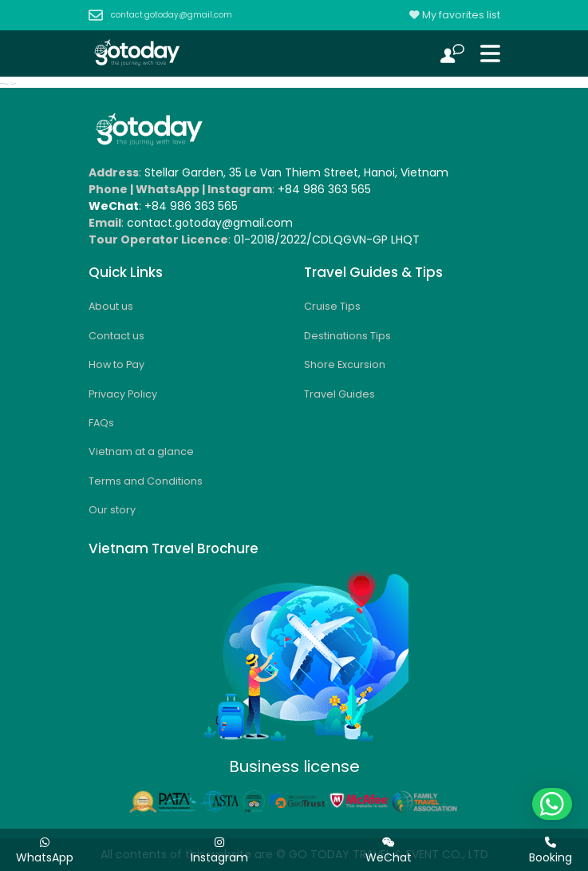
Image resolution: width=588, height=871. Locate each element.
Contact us (116, 336)
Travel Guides (339, 394)
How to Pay (116, 364)
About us (111, 306)
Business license (294, 766)
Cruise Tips (332, 306)
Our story (112, 510)
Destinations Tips (347, 336)
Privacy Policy (123, 394)
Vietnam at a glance (141, 451)
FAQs (101, 423)
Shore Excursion (345, 364)
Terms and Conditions (146, 481)
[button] (552, 804)
